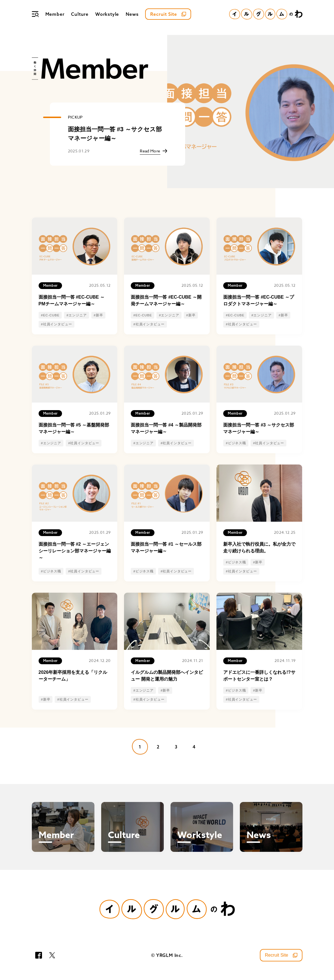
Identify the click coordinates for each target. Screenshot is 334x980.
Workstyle (107, 14)
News (132, 14)
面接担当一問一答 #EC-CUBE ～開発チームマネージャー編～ (166, 300)
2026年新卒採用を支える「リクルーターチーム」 (73, 676)
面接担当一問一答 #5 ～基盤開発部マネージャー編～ (74, 428)
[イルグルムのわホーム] (266, 14)
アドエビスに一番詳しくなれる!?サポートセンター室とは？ (259, 676)
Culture (80, 14)
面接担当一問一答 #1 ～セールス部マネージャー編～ (166, 547)
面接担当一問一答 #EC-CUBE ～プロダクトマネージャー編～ (259, 300)
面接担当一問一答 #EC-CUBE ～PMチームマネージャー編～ (72, 300)
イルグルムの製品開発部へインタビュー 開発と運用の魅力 (167, 676)
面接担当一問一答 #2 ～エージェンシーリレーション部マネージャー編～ (75, 551)
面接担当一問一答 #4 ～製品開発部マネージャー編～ (166, 428)
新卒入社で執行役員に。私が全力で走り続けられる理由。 (259, 547)
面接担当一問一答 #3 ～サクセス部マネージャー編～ (115, 134)
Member (55, 14)
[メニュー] (35, 14)
